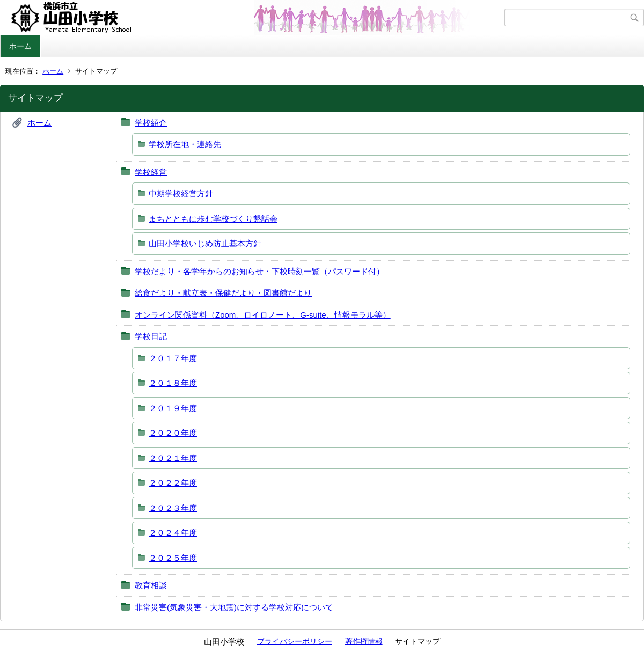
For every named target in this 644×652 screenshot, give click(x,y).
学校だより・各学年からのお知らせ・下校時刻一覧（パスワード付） (259, 271)
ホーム (20, 46)
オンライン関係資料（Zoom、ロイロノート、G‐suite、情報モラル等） (263, 315)
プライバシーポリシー (295, 641)
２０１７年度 (173, 358)
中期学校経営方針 (181, 193)
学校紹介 (151, 123)
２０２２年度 (173, 483)
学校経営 (151, 172)
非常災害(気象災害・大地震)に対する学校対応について (234, 607)
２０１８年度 (173, 383)
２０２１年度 (173, 458)
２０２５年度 (173, 558)
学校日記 (151, 336)
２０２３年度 (173, 508)
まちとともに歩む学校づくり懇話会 (213, 219)
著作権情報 (364, 641)
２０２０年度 (173, 433)
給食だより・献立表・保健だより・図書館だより (223, 293)
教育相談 (151, 585)
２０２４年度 (173, 533)
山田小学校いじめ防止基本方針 (205, 243)
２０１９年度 (173, 408)
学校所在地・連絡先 (185, 144)
